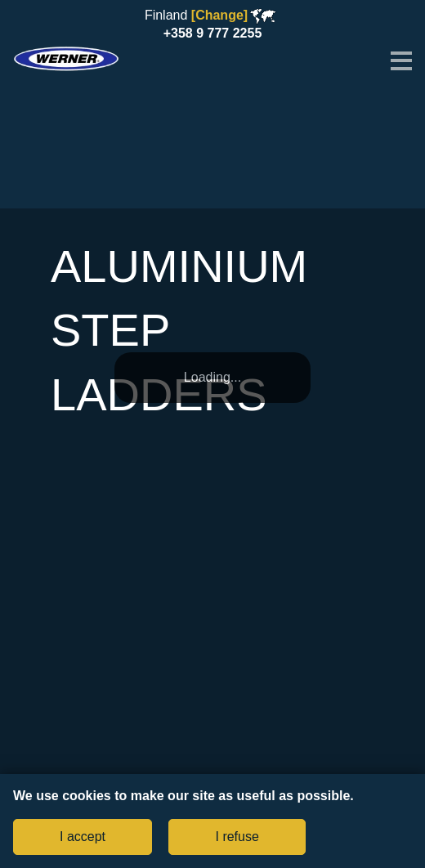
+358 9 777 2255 (213, 33)
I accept (83, 837)
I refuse (237, 837)
